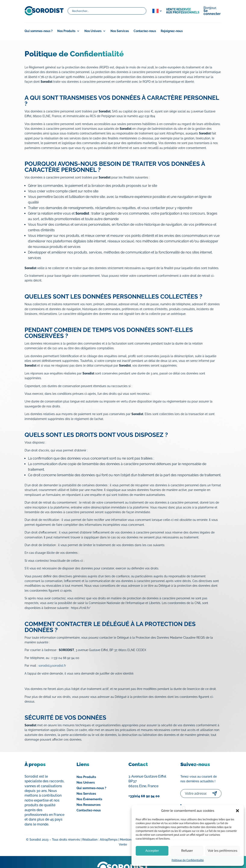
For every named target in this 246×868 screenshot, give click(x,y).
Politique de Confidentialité (188, 860)
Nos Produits (66, 31)
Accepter (152, 851)
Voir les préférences (222, 851)
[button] (237, 811)
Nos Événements (89, 799)
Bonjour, (212, 11)
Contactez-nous (145, 31)
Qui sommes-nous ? (39, 31)
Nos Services (120, 31)
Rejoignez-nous (172, 31)
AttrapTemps (109, 840)
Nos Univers (93, 31)
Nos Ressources (88, 805)
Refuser (187, 851)
